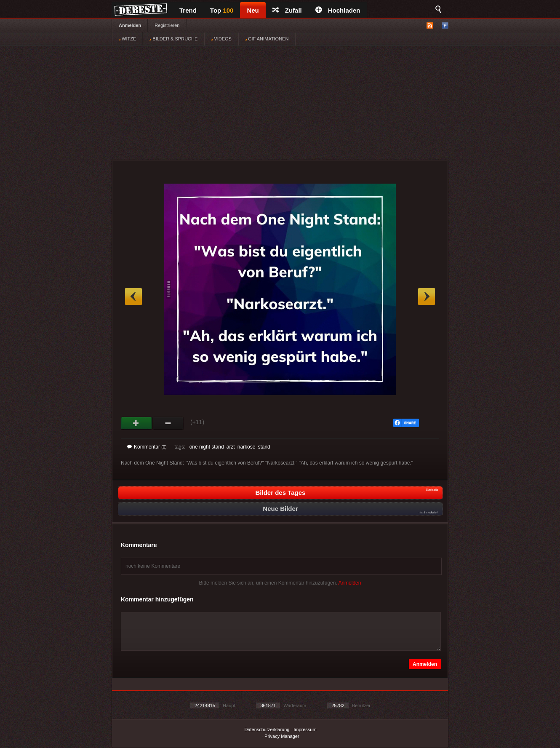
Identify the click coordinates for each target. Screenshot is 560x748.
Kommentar (147, 447)
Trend (188, 10)
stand (264, 447)
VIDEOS (221, 39)
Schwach (168, 423)
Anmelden (130, 25)
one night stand (207, 447)
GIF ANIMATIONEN (267, 39)
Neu (253, 10)
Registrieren (167, 25)
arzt (231, 447)
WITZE (127, 39)
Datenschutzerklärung (267, 729)
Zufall (287, 10)
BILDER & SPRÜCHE (173, 39)
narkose (247, 447)
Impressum (305, 729)
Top (222, 10)
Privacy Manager (282, 736)
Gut (137, 423)
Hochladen (338, 10)
